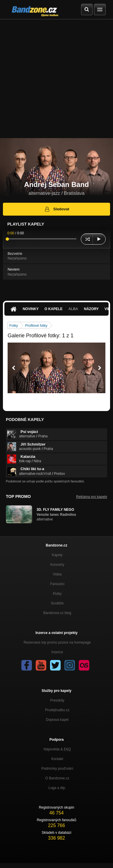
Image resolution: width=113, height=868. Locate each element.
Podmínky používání (57, 769)
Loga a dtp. (57, 788)
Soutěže (57, 603)
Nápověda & (57, 749)
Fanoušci (57, 584)
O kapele (53, 309)
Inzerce (57, 652)
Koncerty (57, 565)
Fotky (14, 326)
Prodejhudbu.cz (57, 710)
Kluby (57, 594)
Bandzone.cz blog (57, 613)
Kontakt (57, 759)
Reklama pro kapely (92, 497)
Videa (57, 574)
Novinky (31, 309)
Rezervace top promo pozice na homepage (57, 642)
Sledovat (57, 209)
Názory (91, 309)
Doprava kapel (57, 720)
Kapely (57, 555)
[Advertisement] (56, 79)
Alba (73, 309)
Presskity (57, 700)
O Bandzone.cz (57, 778)
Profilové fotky (36, 326)
